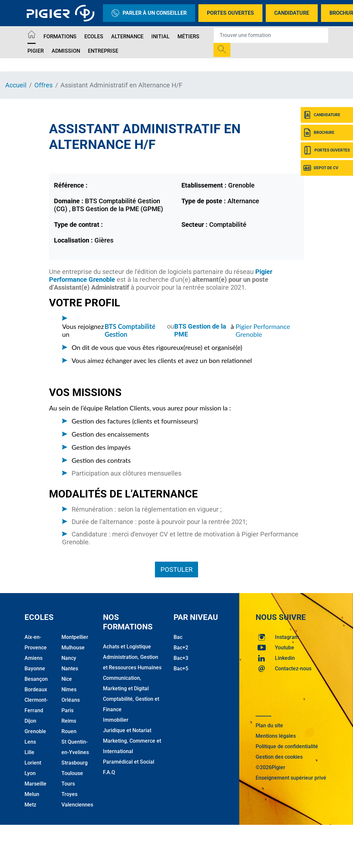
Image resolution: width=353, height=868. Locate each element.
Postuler (176, 570)
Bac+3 (181, 658)
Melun (32, 794)
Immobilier (116, 720)
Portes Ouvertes (230, 13)
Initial (160, 36)
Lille (29, 752)
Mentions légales (276, 736)
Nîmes (69, 689)
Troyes (69, 794)
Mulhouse (73, 648)
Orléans (71, 700)
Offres (43, 85)
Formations (60, 36)
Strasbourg (75, 763)
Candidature (292, 13)
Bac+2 (181, 648)
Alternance (127, 36)
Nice (67, 679)
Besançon (36, 679)
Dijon (30, 721)
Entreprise (103, 51)
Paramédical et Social (129, 762)
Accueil (16, 85)
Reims (69, 721)
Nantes (70, 669)
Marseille (35, 784)
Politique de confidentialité (287, 746)
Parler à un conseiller (149, 13)
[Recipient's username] (271, 35)
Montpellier (75, 637)
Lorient (33, 763)
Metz (30, 805)
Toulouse (72, 773)
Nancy (69, 658)
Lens (30, 742)
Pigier (36, 51)
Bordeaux (36, 689)
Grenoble (35, 731)
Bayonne (35, 669)
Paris (67, 710)
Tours (68, 784)
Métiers (188, 36)
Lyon (30, 773)
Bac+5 (181, 669)
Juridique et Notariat (127, 730)
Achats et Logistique (127, 647)
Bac (178, 637)
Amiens (34, 658)
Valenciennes (77, 805)
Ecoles (94, 36)
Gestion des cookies (279, 757)
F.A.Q (109, 772)
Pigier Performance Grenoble (263, 330)
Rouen (69, 731)
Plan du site (269, 725)
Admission (66, 51)
